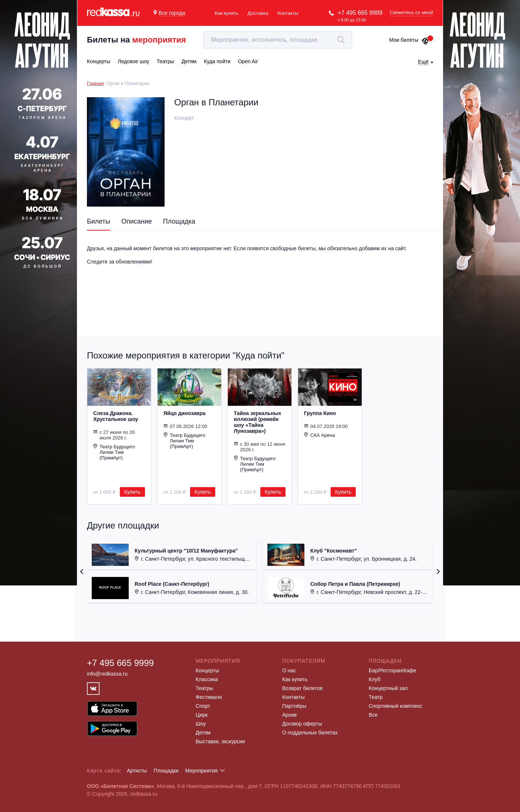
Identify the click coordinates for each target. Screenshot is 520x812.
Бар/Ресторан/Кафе (393, 670)
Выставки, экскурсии (220, 741)
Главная (95, 84)
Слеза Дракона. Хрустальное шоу (116, 416)
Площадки (166, 771)
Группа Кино (320, 413)
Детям (203, 733)
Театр (376, 697)
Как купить (227, 13)
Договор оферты (302, 724)
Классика (207, 679)
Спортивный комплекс (396, 706)
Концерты (207, 670)
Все (373, 715)
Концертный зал (388, 688)
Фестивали (209, 697)
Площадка (179, 221)
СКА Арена (320, 435)
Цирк (202, 715)
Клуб (375, 679)
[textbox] (278, 40)
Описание (137, 221)
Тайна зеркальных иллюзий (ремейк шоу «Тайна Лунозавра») (257, 422)
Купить (132, 492)
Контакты (288, 13)
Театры (204, 688)
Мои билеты (409, 40)
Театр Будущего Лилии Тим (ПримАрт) (114, 452)
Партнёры (294, 706)
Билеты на (136, 40)
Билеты (99, 221)
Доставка (258, 13)
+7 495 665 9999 (360, 13)
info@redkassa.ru (107, 674)
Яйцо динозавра (185, 413)
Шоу (201, 724)
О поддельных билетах (310, 733)
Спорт (203, 706)
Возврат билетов (302, 688)
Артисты (137, 771)
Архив (289, 715)
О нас (289, 670)
